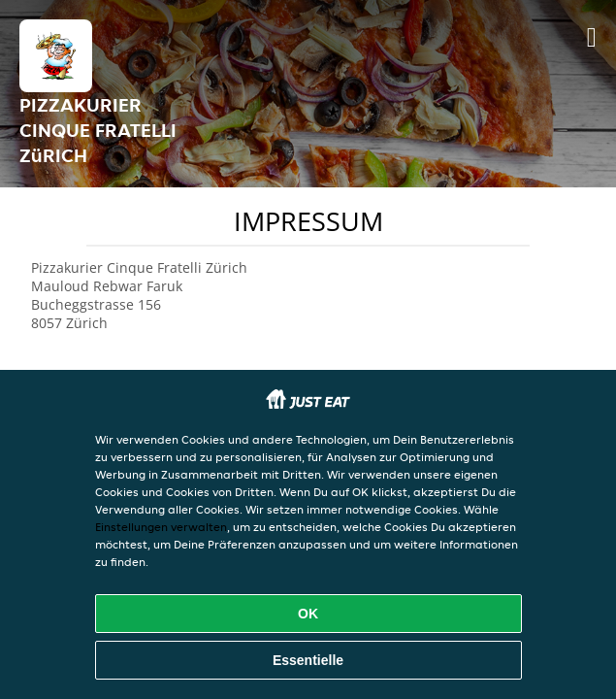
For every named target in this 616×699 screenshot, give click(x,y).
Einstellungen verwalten (161, 527)
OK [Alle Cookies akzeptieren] (308, 614)
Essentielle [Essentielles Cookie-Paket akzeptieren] (308, 660)
